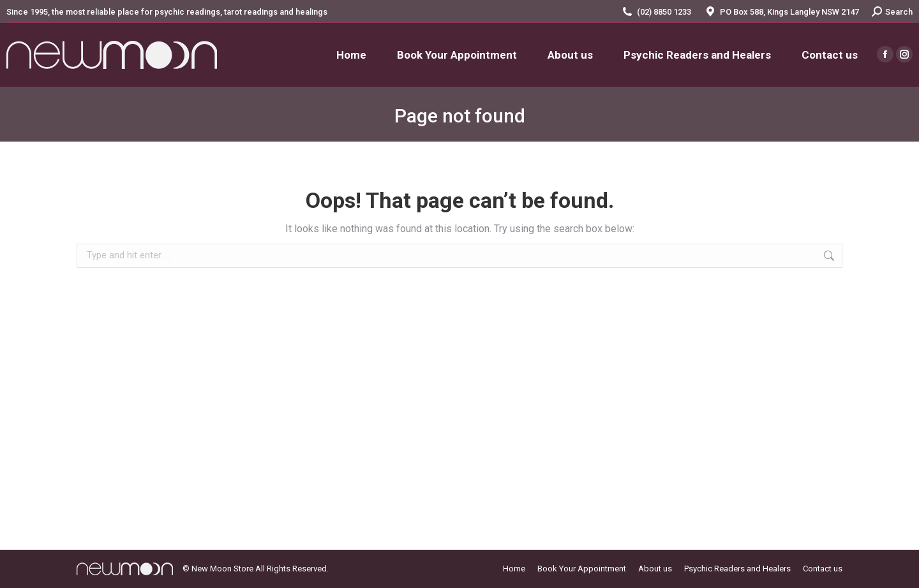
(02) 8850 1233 (664, 12)
